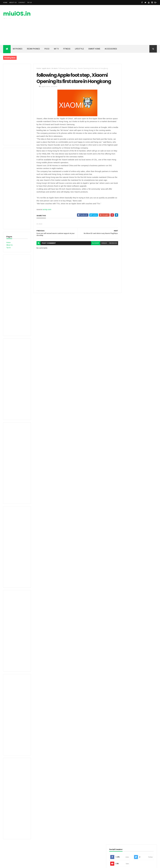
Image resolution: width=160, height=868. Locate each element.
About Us (13, 2)
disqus (100, 254)
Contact (22, 2)
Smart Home (94, 49)
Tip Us (29, 2)
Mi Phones (18, 49)
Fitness (67, 49)
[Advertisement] (111, 25)
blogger (91, 254)
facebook (109, 254)
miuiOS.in (17, 14)
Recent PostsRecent (129, 151)
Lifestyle (79, 49)
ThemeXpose (16, 865)
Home (5, 2)
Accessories (111, 49)
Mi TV (56, 49)
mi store (53, 68)
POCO (47, 49)
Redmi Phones (33, 49)
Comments (147, 151)
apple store (45, 68)
